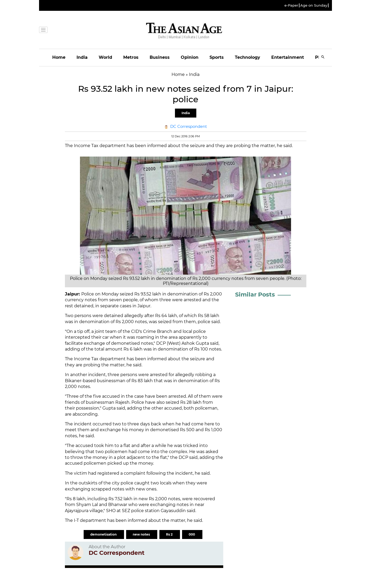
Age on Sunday (314, 5)
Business (160, 57)
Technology (248, 57)
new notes (142, 534)
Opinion (190, 57)
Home (59, 57)
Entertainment (288, 57)
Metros (131, 57)
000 (192, 534)
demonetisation (104, 534)
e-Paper (291, 5)
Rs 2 (170, 534)
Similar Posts (255, 295)
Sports (217, 57)
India (82, 57)
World (105, 57)
